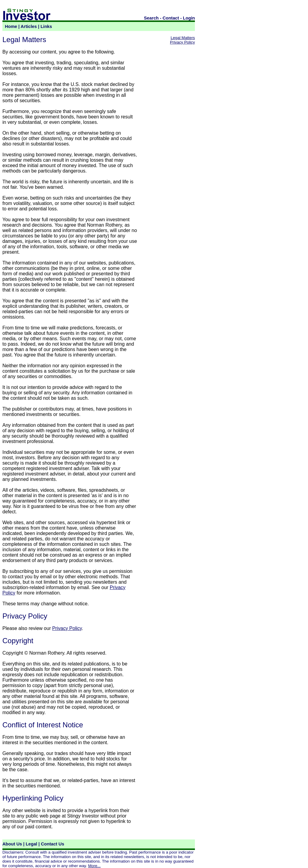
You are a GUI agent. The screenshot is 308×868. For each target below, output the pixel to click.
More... (94, 866)
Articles (29, 26)
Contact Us (52, 844)
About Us (12, 844)
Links (46, 26)
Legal (31, 844)
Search (151, 18)
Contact (171, 18)
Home (11, 26)
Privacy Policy (67, 628)
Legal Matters (183, 38)
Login (189, 18)
